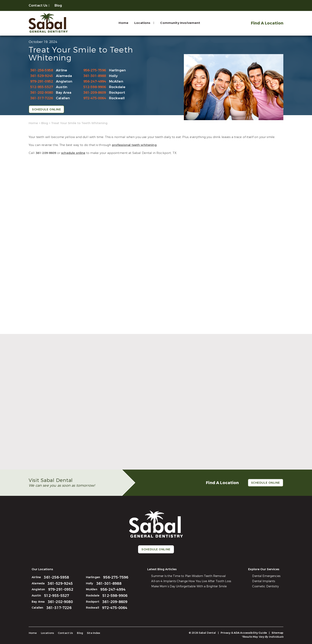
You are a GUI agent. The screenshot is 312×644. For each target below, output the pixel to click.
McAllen (116, 81)
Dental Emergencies (266, 576)
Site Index (94, 633)
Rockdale (117, 87)
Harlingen (117, 70)
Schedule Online (46, 109)
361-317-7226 (42, 98)
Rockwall (117, 98)
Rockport (117, 93)
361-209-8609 (95, 93)
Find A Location (267, 23)
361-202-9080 (42, 93)
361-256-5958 (42, 70)
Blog (58, 5)
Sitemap (277, 633)
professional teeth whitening (134, 145)
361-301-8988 (95, 76)
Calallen (63, 98)
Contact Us (38, 5)
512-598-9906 (95, 87)
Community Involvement (180, 23)
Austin (62, 87)
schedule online (73, 153)
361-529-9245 (42, 76)
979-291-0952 (42, 81)
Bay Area (64, 93)
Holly (113, 76)
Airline (61, 70)
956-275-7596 (95, 70)
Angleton (64, 81)
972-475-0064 (95, 98)
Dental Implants (264, 581)
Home (123, 23)
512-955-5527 (42, 87)
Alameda (64, 76)
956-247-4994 (95, 81)
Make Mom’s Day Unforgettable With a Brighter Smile (189, 586)
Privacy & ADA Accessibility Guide (244, 633)
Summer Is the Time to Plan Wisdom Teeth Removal (188, 576)
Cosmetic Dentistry (265, 586)
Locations (142, 23)
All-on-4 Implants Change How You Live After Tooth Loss (191, 581)
